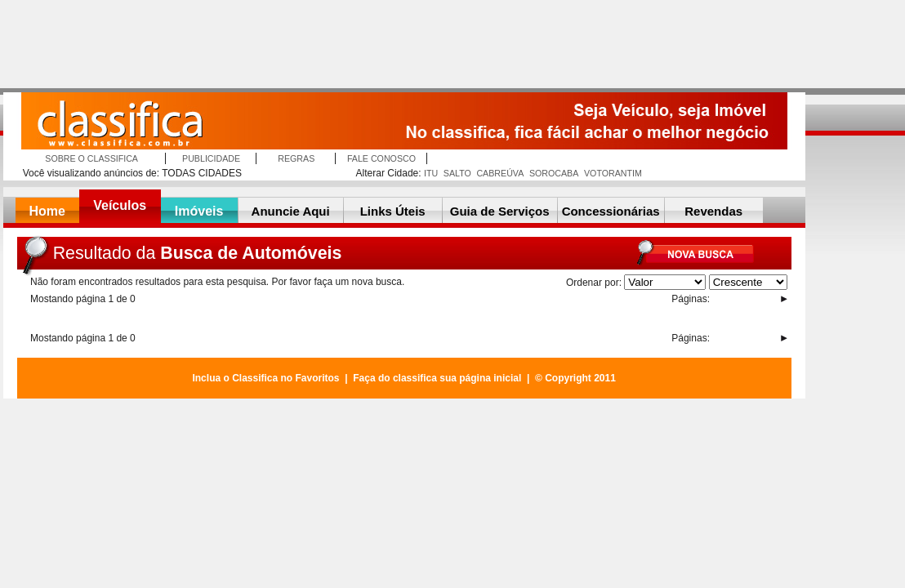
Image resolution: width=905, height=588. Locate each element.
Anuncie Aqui (291, 211)
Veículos (120, 205)
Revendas (713, 211)
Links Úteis (393, 211)
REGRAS (296, 158)
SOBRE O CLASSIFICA (91, 158)
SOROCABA (554, 173)
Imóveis (199, 211)
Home (47, 211)
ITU (431, 173)
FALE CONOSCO (381, 158)
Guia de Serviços (500, 211)
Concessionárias (611, 211)
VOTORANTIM (613, 173)
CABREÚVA (500, 173)
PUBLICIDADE (211, 158)
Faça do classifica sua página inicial (437, 378)
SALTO (457, 173)
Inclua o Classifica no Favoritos (265, 378)
